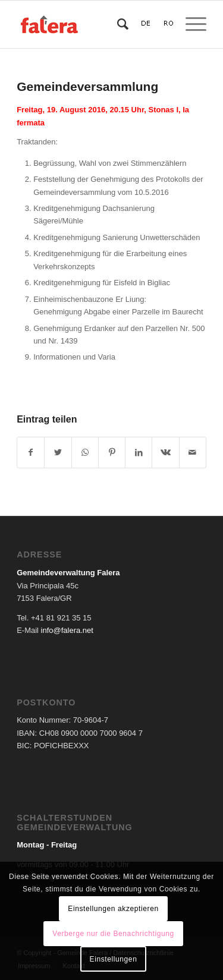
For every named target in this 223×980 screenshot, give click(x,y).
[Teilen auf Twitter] (58, 453)
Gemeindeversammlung (87, 86)
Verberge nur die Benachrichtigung (113, 934)
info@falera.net (67, 630)
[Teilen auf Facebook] (31, 453)
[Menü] (190, 24)
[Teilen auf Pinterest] (112, 453)
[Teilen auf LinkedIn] (139, 453)
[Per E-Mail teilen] (193, 453)
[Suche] (117, 24)
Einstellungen (114, 959)
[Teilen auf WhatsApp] (85, 453)
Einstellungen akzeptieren (113, 909)
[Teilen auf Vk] (165, 453)
